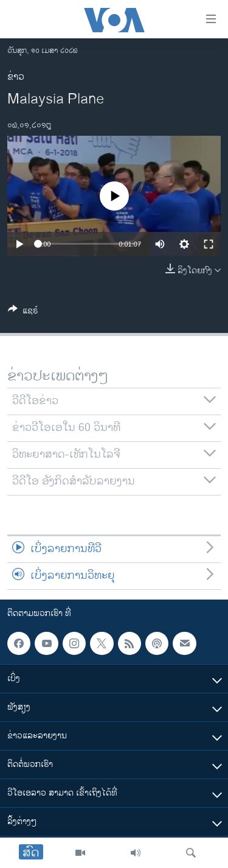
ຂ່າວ (16, 77)
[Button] (23, 313)
